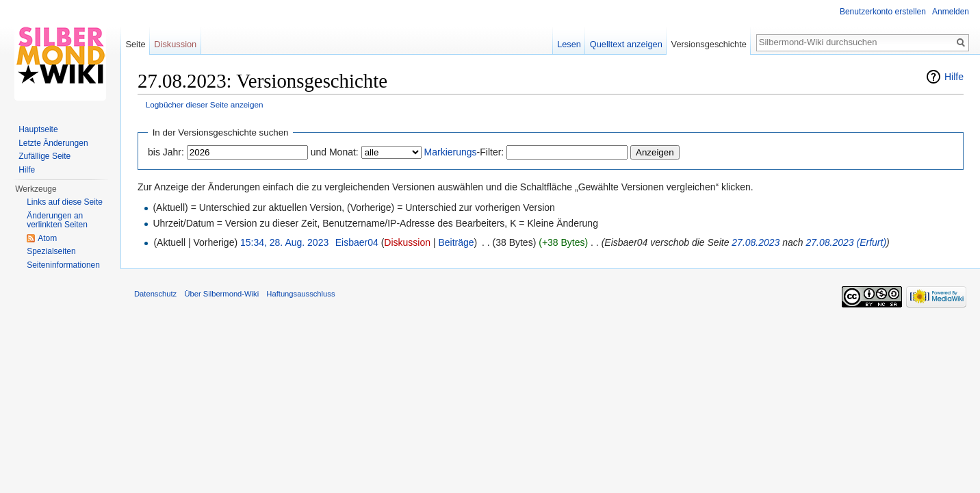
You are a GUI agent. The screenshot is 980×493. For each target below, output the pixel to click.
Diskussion (407, 242)
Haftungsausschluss (300, 294)
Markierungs (451, 152)
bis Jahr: (166, 152)
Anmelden (951, 12)
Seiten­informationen (63, 265)
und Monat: (335, 152)
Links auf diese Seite (65, 202)
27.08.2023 (756, 242)
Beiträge (456, 242)
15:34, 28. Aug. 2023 (284, 242)
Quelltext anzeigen (626, 44)
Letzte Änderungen (53, 143)
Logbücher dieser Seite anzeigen (205, 104)
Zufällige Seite (44, 156)
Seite (135, 44)
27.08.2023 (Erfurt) (847, 242)
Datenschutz (155, 294)
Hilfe (954, 77)
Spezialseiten (51, 251)
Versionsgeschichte (709, 44)
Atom (47, 238)
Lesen (569, 44)
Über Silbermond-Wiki (221, 294)
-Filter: (464, 152)
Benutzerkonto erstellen (883, 12)
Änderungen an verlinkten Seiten (57, 220)
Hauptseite (38, 129)
